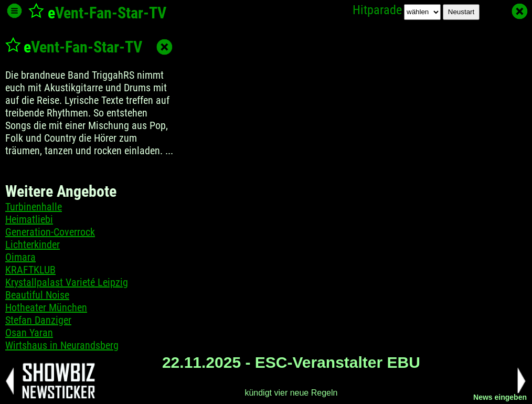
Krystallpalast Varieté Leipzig (67, 282)
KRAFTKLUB (30, 270)
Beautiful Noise (37, 295)
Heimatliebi (29, 219)
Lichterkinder (33, 244)
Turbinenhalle (34, 207)
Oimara (20, 257)
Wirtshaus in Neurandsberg (62, 345)
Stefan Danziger (38, 320)
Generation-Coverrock (50, 232)
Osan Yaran (29, 333)
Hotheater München (46, 307)
